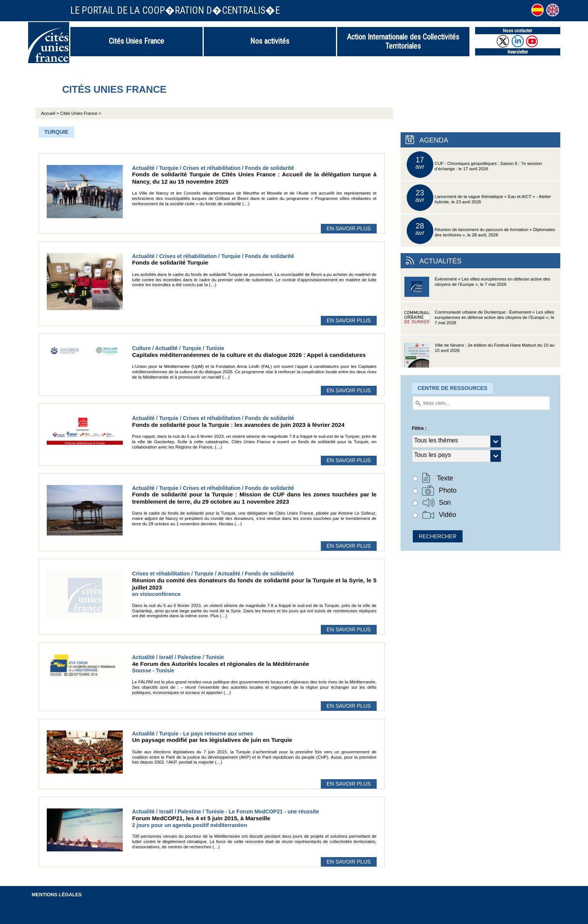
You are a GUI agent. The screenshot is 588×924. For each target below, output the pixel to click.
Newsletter (518, 52)
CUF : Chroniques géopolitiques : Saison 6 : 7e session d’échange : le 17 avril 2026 (474, 165)
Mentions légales (57, 895)
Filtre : (419, 428)
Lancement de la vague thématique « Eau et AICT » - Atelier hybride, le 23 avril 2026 (479, 198)
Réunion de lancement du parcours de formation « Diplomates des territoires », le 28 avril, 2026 (481, 231)
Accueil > (51, 113)
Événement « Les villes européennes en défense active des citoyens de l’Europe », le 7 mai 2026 (477, 289)
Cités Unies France (136, 41)
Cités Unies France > (81, 113)
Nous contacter (517, 31)
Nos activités (270, 41)
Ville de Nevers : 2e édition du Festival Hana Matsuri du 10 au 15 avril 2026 (479, 355)
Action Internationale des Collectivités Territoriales (403, 41)
